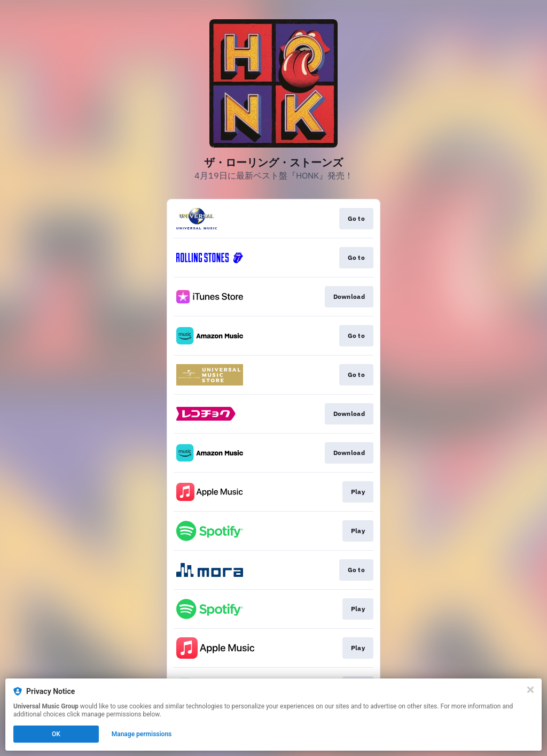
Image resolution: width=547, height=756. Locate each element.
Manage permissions (142, 734)
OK (56, 734)
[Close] (530, 690)
